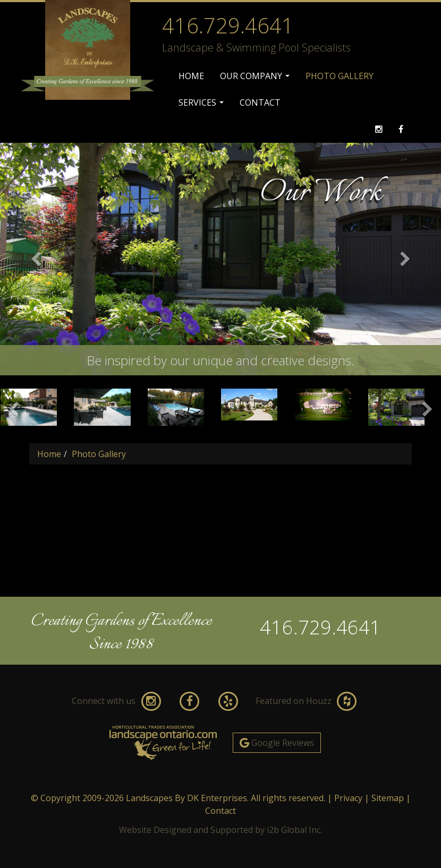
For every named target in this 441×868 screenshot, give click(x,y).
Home (191, 76)
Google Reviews (277, 743)
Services (202, 106)
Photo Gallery (340, 76)
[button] (33, 259)
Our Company (256, 80)
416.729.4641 (320, 627)
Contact (260, 102)
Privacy (348, 798)
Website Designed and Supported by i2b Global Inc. (220, 830)
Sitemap (388, 798)
